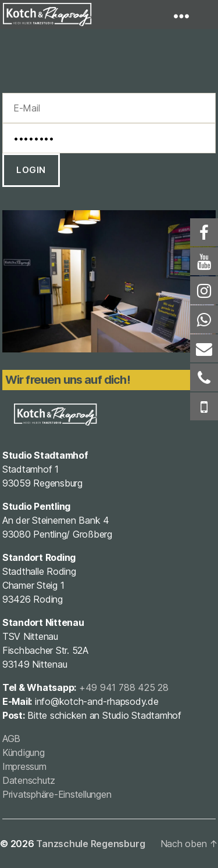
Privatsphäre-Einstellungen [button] (57, 794)
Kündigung (24, 752)
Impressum (24, 766)
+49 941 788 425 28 (124, 687)
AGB (11, 739)
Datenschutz (29, 780)
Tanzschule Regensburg (90, 844)
